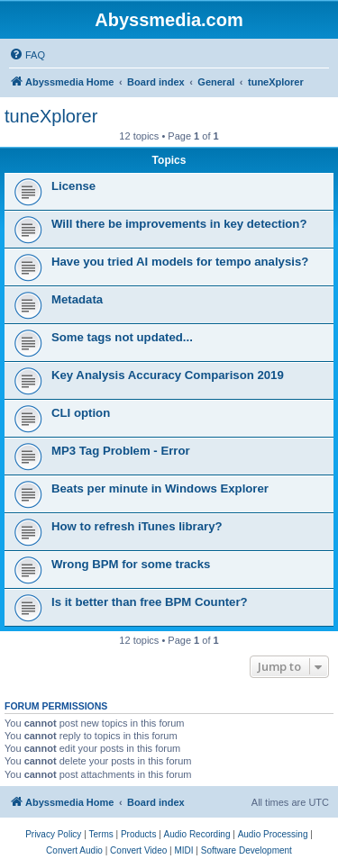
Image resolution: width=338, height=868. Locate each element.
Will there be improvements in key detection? (179, 224)
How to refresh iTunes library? (137, 526)
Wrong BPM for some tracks (131, 564)
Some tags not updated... (122, 337)
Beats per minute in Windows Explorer (160, 488)
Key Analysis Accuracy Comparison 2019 (168, 375)
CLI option (81, 413)
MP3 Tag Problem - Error (121, 451)
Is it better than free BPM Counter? (150, 602)
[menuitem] (27, 55)
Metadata (77, 299)
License (73, 186)
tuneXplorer (51, 116)
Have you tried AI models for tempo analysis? (180, 262)
